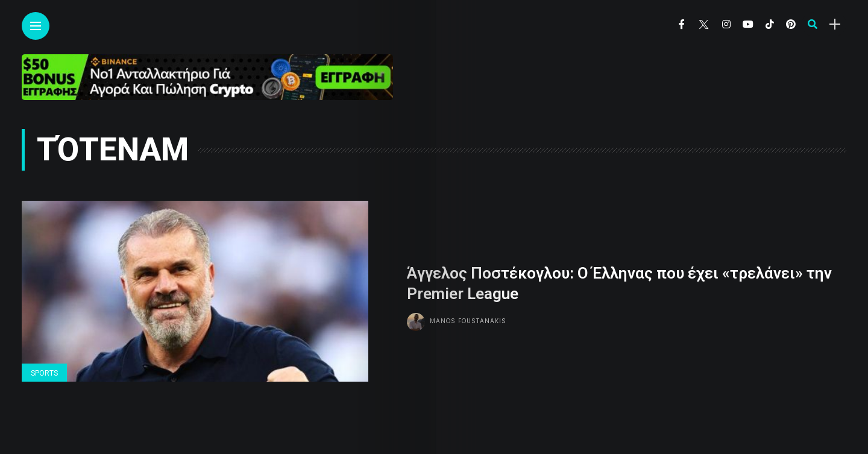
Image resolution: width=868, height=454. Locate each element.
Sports (44, 373)
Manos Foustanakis (468, 321)
